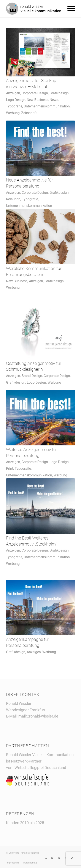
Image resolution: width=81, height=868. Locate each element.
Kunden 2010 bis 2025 (25, 823)
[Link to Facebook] (65, 858)
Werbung (13, 113)
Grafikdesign (59, 93)
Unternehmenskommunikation (47, 106)
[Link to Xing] (52, 858)
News (54, 100)
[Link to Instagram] (59, 858)
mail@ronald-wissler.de (38, 716)
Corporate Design (35, 93)
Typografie (14, 106)
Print (10, 469)
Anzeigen (13, 93)
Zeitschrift (29, 113)
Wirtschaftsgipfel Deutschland (41, 768)
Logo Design (16, 100)
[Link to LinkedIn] (46, 858)
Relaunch (13, 199)
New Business (37, 100)
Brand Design (32, 376)
